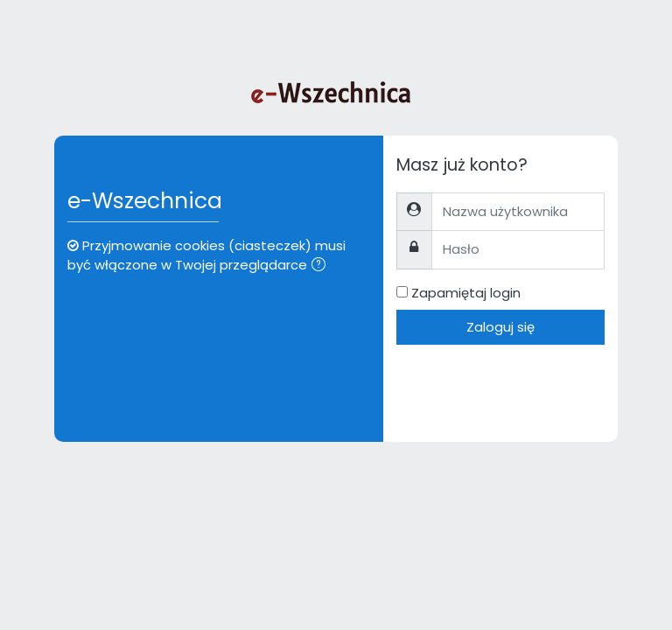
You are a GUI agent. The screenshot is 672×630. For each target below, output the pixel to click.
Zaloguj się (500, 327)
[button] (322, 266)
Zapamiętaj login (466, 293)
